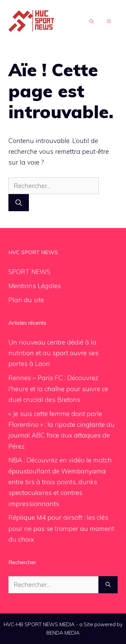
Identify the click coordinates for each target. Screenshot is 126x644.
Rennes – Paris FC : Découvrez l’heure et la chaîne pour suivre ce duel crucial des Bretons (58, 389)
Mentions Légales (35, 286)
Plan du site (26, 300)
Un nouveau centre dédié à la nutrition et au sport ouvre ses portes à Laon (53, 353)
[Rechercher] (19, 203)
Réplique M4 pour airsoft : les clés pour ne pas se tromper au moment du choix (61, 528)
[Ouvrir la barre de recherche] (91, 21)
